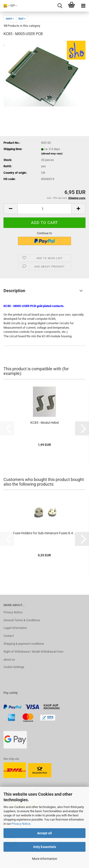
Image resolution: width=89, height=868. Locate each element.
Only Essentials (45, 847)
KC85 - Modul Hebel (44, 423)
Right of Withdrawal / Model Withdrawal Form (33, 652)
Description (14, 291)
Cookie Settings (14, 667)
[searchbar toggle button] (60, 6)
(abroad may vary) (52, 154)
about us (9, 659)
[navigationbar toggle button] (83, 6)
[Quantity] (44, 209)
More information (45, 859)
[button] (11, 209)
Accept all (44, 833)
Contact (9, 636)
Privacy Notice (21, 824)
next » (10, 18)
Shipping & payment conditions (24, 644)
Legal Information (15, 628)
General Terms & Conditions (22, 620)
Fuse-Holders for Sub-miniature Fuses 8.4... (44, 533)
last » (22, 18)
